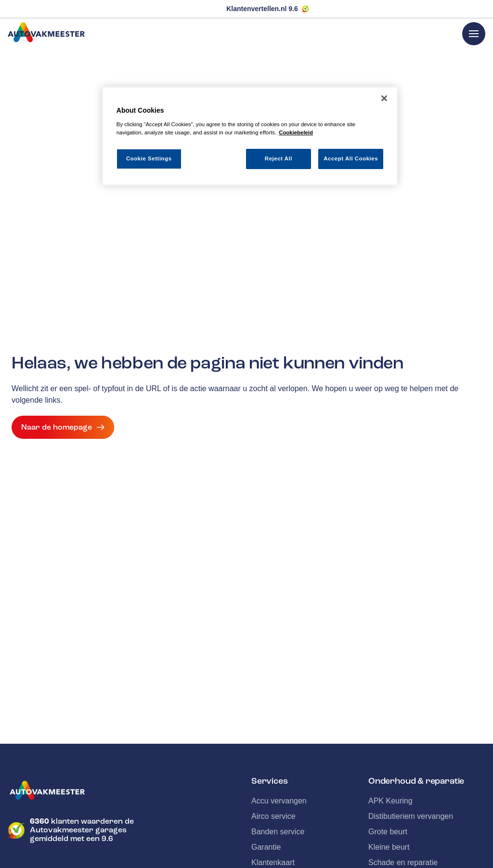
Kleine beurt (389, 847)
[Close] (384, 98)
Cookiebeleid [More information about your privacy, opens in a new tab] (296, 132)
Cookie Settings (149, 158)
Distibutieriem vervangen (411, 816)
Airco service (273, 816)
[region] (250, 136)
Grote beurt (388, 832)
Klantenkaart (273, 862)
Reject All (279, 158)
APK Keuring (390, 801)
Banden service (278, 832)
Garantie (266, 847)
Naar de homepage (63, 427)
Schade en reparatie (403, 862)
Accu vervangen (279, 801)
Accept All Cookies (351, 158)
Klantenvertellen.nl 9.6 (262, 9)
